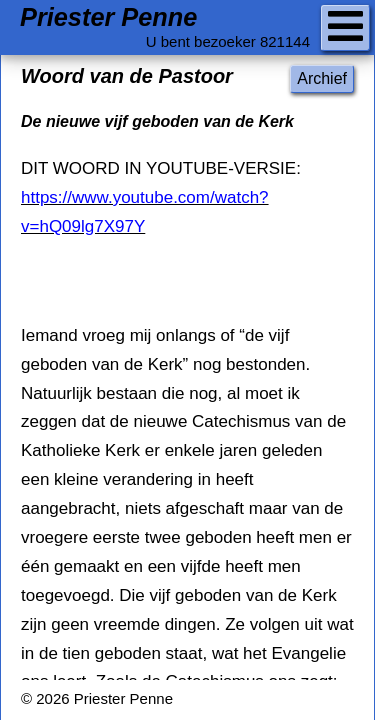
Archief (322, 78)
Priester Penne (108, 17)
